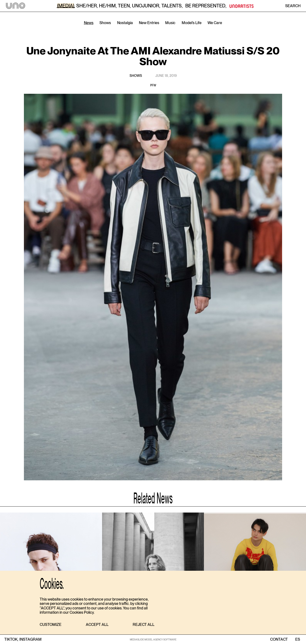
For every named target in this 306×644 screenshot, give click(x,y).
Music (170, 23)
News (89, 23)
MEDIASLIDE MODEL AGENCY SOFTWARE (153, 639)
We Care (215, 23)
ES (298, 639)
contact (279, 639)
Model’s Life (192, 23)
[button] (51, 625)
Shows (105, 23)
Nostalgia (125, 23)
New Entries (149, 23)
